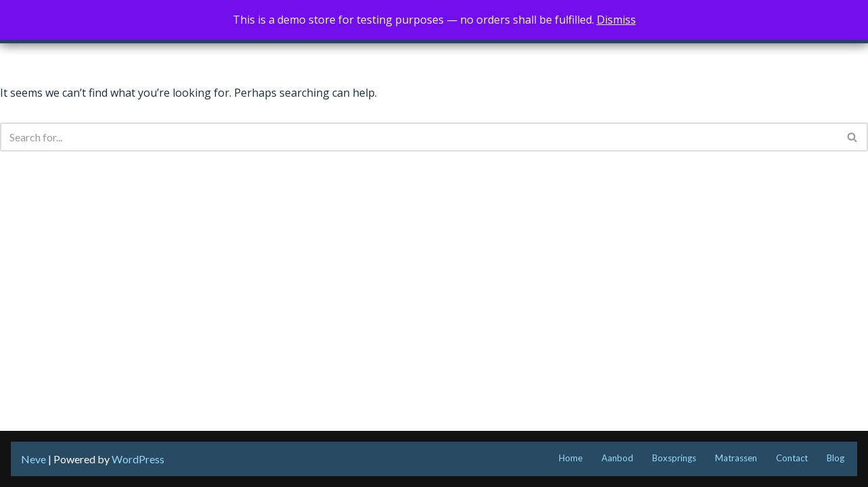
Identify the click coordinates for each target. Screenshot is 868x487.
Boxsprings (674, 458)
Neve (33, 459)
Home (571, 458)
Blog (836, 458)
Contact (792, 458)
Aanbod (617, 458)
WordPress (138, 459)
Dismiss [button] (616, 20)
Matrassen (736, 458)
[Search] (419, 137)
